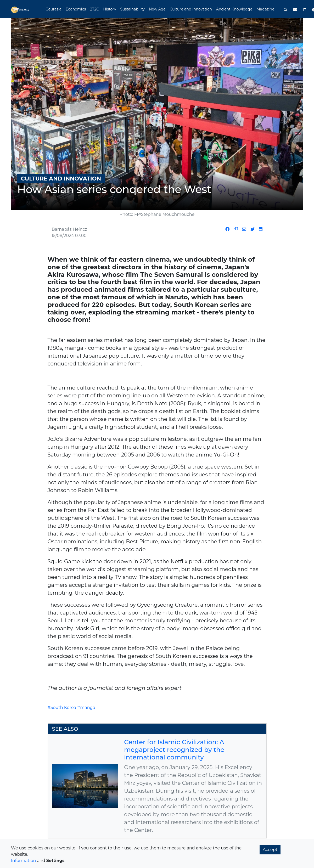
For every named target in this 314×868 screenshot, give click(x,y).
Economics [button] (76, 9)
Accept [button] (270, 850)
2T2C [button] (94, 9)
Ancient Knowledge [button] (234, 9)
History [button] (110, 9)
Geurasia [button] (54, 9)
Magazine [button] (265, 9)
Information (23, 861)
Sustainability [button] (133, 9)
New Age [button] (157, 9)
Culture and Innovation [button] (191, 9)
